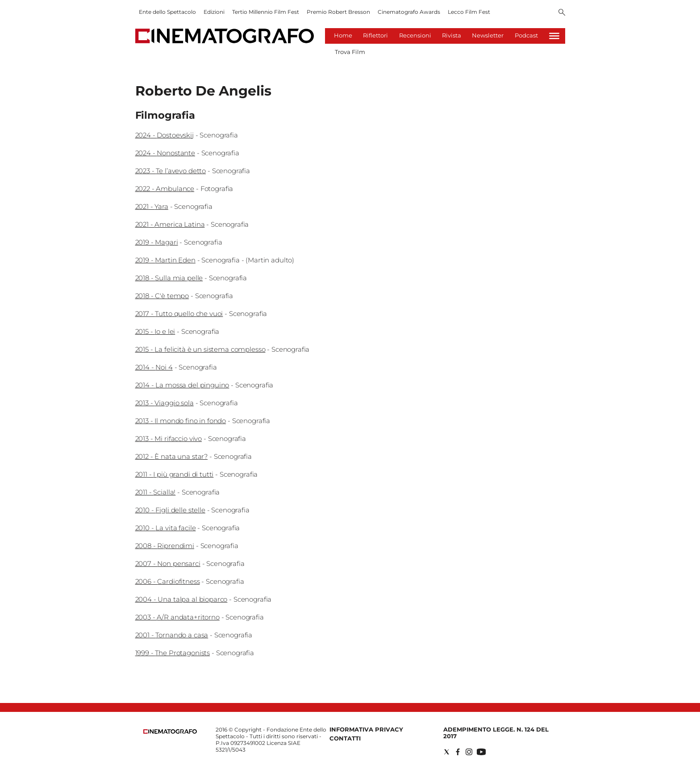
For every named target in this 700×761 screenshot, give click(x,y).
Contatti (345, 738)
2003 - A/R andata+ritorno (177, 617)
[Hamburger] (554, 36)
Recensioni (415, 35)
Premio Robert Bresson (338, 12)
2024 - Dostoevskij (165, 135)
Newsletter (488, 35)
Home (343, 35)
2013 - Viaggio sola (165, 403)
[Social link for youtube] (481, 752)
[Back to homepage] (170, 732)
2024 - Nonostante (165, 153)
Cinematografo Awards (409, 12)
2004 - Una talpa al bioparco (181, 599)
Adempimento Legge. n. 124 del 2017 (496, 733)
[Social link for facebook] (458, 752)
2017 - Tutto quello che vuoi (179, 314)
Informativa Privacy (366, 729)
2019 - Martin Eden (165, 260)
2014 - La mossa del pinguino (182, 385)
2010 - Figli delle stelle (170, 510)
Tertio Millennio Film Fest (266, 12)
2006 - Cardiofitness (168, 581)
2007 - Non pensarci (168, 563)
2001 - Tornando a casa (172, 635)
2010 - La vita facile (166, 528)
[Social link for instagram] (469, 752)
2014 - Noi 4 (154, 367)
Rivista (452, 35)
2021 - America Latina (170, 224)
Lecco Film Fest (469, 12)
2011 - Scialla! (156, 492)
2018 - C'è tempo (162, 296)
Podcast (526, 35)
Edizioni (214, 12)
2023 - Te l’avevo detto (171, 171)
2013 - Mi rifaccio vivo (169, 439)
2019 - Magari (157, 242)
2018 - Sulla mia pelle (169, 278)
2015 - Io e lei (155, 331)
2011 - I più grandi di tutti (175, 474)
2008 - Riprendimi (165, 546)
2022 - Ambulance (165, 189)
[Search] (562, 13)
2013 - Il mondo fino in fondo (181, 421)
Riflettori (375, 35)
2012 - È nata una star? (172, 456)
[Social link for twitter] (447, 752)
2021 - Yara (152, 206)
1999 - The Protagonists (173, 653)
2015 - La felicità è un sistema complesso (200, 349)
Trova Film (350, 52)
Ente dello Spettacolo (167, 12)
